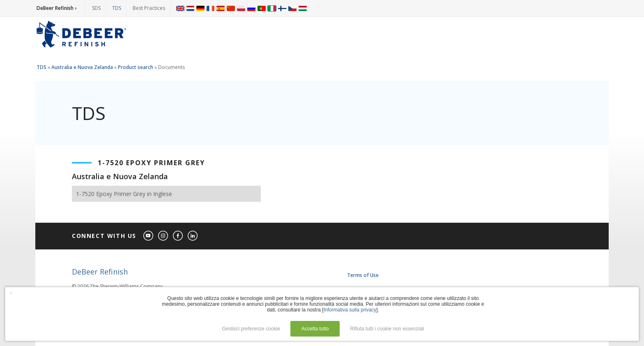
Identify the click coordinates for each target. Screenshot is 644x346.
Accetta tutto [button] (315, 329)
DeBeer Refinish (100, 272)
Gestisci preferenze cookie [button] (251, 329)
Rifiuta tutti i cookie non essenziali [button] (387, 329)
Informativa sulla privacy (350, 310)
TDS (117, 8)
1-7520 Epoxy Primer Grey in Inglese (124, 194)
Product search (136, 67)
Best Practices (149, 8)
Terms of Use (363, 275)
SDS (96, 8)
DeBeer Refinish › (56, 8)
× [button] (11, 293)
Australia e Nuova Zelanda (82, 67)
